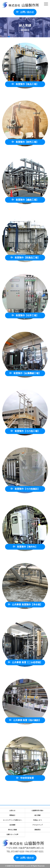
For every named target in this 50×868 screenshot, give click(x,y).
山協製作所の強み (37, 810)
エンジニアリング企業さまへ (12, 820)
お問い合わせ (27, 12)
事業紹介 (12, 815)
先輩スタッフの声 (12, 834)
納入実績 (37, 815)
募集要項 (37, 830)
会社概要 (12, 825)
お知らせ (12, 810)
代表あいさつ (37, 820)
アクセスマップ (38, 825)
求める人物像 (12, 830)
